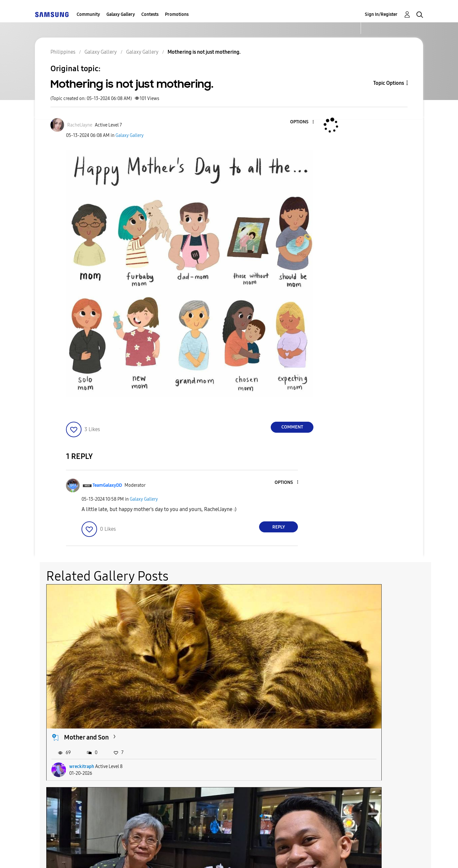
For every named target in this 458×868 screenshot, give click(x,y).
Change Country (306, 855)
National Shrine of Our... (98, 759)
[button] (302, 122)
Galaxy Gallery (121, 14)
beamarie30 (81, 788)
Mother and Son (86, 646)
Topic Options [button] (389, 83)
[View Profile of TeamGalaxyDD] (107, 485)
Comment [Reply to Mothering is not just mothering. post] (292, 427)
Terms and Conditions (148, 855)
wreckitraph (82, 676)
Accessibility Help (71, 855)
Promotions (177, 14)
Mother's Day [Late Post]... (234, 646)
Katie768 (342, 676)
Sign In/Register (381, 14)
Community (88, 14)
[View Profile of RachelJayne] (80, 125)
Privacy (212, 855)
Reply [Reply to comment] (279, 527)
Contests (150, 14)
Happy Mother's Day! (358, 646)
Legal (255, 855)
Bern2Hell (211, 676)
